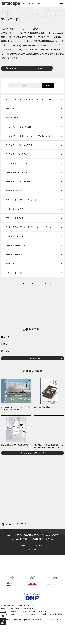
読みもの (5, 351)
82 (46, 284)
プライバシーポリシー (37, 545)
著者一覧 (49, 539)
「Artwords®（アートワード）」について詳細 (26, 68)
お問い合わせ (32, 549)
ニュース (5, 337)
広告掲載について (32, 535)
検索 (48, 85)
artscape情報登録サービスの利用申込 (28, 539)
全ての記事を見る (32, 358)
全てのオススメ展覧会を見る (32, 453)
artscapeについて (15, 535)
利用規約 (23, 545)
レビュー (5, 344)
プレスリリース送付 (49, 535)
